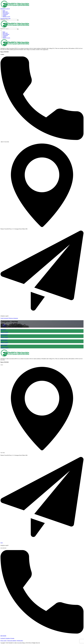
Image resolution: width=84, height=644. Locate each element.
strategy (6, 332)
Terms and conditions (12, 641)
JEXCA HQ (5, 12)
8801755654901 (3, 636)
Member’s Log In (6, 17)
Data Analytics (3, 330)
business (3, 348)
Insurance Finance (4, 340)
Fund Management (4, 335)
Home (4, 11)
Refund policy (20, 641)
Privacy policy (4, 641)
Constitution (5, 14)
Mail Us (2, 543)
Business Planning (4, 345)
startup (2, 332)
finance (3, 337)
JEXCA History (6, 13)
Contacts (4, 15)
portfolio (4, 326)
